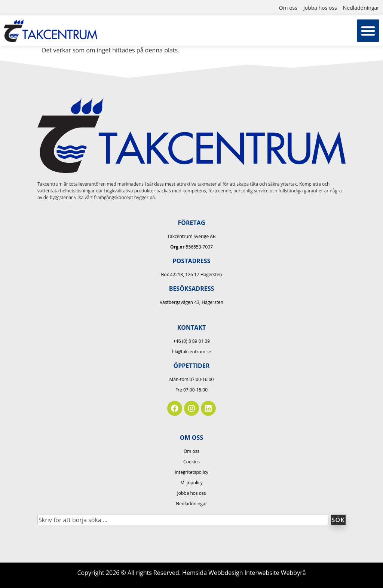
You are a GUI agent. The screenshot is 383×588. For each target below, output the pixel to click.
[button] (368, 31)
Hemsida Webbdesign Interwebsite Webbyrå (244, 573)
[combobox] (183, 520)
